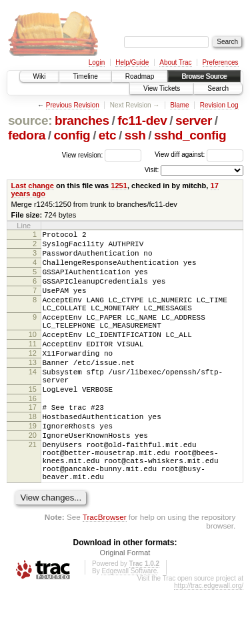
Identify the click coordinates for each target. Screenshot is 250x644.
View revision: (83, 154)
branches (82, 120)
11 (33, 368)
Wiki (40, 76)
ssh (135, 135)
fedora (27, 135)
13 (33, 390)
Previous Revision (73, 105)
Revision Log (219, 105)
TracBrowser (105, 571)
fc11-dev (142, 120)
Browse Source (204, 76)
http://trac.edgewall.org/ (209, 640)
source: (30, 120)
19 (33, 466)
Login (97, 62)
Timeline (85, 76)
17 (33, 443)
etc (107, 135)
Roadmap (140, 76)
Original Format (125, 607)
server (194, 120)
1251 (119, 186)
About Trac (175, 62)
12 (33, 379)
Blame (179, 105)
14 (33, 402)
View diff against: (199, 154)
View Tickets (162, 88)
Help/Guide (132, 62)
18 (33, 454)
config (72, 135)
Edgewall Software (129, 625)
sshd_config (190, 135)
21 (33, 489)
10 (33, 356)
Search (218, 88)
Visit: (152, 170)
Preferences (221, 62)
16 (33, 434)
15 (33, 423)
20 (33, 477)
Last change (33, 186)
